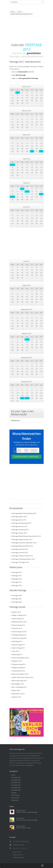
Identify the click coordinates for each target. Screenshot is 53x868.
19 (41, 194)
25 (22, 398)
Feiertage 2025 (16, 780)
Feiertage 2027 (16, 785)
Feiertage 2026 (16, 783)
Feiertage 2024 (16, 777)
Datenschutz (15, 798)
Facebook (42, 866)
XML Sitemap (15, 795)
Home (13, 775)
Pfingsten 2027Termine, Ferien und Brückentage (27, 811)
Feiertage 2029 (16, 790)
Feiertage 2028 (16, 788)
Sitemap (14, 793)
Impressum (15, 800)
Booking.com (16, 420)
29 (32, 151)
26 (27, 398)
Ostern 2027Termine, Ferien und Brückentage (27, 819)
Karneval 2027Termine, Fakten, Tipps (23, 827)
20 (12, 197)
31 (41, 151)
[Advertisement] (27, 30)
